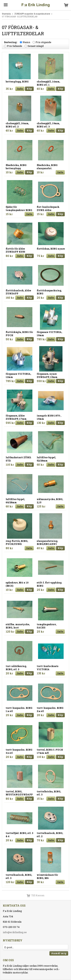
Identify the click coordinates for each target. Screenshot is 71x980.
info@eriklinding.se (15, 932)
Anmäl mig (59, 953)
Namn (26, 42)
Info (20, 89)
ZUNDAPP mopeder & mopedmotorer (32, 14)
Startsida (6, 14)
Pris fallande (15, 46)
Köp (29, 89)
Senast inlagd (36, 46)
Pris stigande (43, 42)
